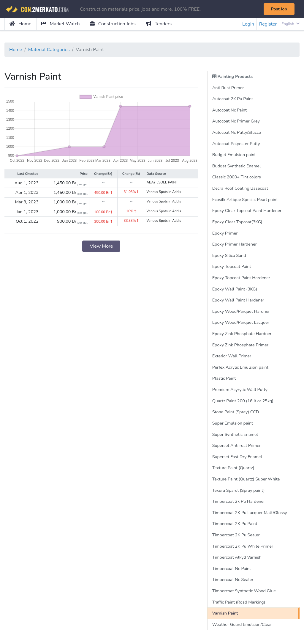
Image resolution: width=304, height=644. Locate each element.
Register (268, 24)
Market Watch (60, 24)
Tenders (159, 24)
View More (101, 246)
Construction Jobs (113, 24)
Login (248, 24)
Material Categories (49, 50)
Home (20, 24)
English (290, 24)
